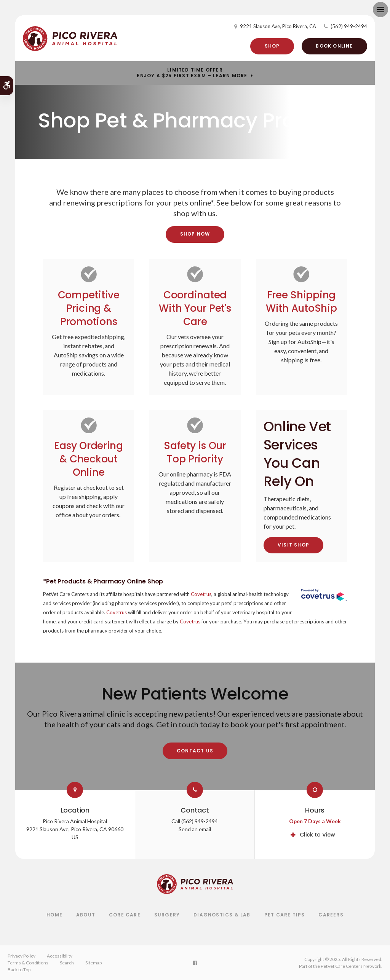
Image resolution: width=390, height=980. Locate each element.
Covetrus (201, 594)
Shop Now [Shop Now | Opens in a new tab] (195, 234)
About (86, 915)
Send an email (195, 829)
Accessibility (60, 956)
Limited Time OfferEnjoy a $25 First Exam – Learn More (192, 73)
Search (67, 963)
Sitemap (94, 963)
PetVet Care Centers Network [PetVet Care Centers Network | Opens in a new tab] (351, 966)
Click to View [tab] (317, 835)
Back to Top (19, 970)
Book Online (334, 46)
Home (54, 915)
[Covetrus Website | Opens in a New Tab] (324, 596)
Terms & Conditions (28, 963)
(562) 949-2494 (349, 26)
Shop (272, 46)
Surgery (167, 915)
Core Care (125, 915)
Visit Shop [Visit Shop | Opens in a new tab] (293, 545)
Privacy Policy (22, 956)
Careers (331, 915)
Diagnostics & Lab (222, 915)
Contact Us (195, 751)
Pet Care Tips (285, 915)
